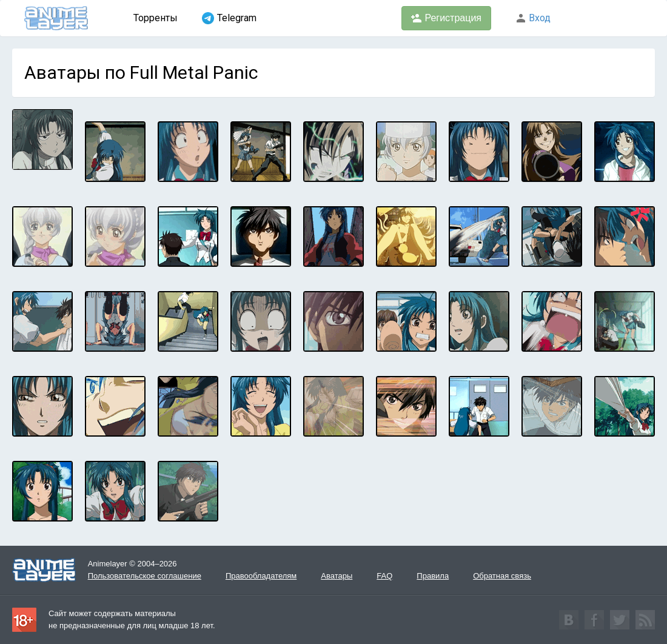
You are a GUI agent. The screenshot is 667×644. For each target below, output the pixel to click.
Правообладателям (261, 576)
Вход (533, 18)
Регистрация (446, 18)
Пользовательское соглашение (145, 576)
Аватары (337, 576)
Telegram (229, 18)
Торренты (156, 18)
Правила (433, 576)
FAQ (384, 576)
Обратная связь (502, 576)
